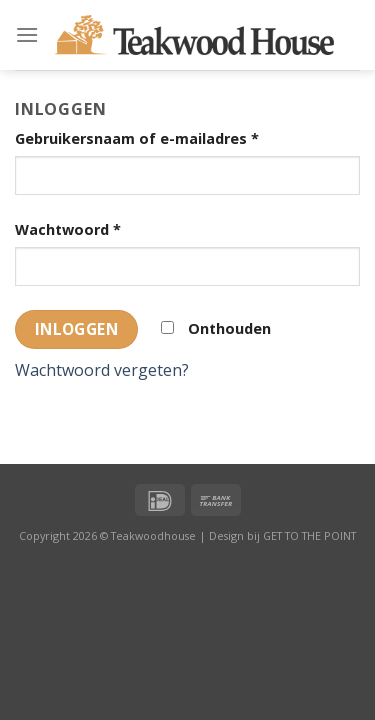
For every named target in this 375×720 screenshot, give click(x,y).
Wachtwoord (68, 229)
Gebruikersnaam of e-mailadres (137, 138)
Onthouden (216, 328)
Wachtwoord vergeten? (102, 370)
